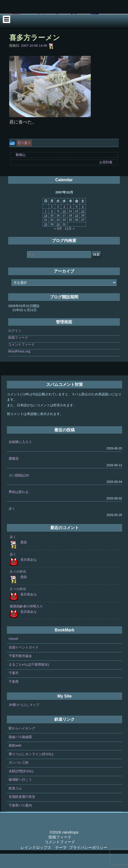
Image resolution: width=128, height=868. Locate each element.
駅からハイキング (22, 743)
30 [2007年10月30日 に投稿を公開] (58, 239)
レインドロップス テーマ (44, 862)
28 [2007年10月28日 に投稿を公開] (46, 239)
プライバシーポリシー (88, 862)
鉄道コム (15, 803)
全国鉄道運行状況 (22, 811)
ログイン (15, 345)
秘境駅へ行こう (20, 794)
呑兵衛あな (29, 574)
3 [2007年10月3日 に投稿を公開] (64, 221)
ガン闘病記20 (19, 490)
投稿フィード (18, 352)
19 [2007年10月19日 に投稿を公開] (76, 230)
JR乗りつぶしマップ (24, 719)
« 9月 (58, 243)
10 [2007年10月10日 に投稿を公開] (64, 225)
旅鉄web (15, 760)
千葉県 (14, 696)
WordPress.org (19, 366)
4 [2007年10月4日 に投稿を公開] (70, 221)
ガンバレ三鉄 (19, 777)
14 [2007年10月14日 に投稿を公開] (46, 230)
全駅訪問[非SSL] (21, 785)
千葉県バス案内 (20, 820)
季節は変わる (19, 506)
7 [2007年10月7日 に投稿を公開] (46, 225)
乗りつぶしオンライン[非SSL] (31, 768)
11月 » (70, 243)
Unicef (13, 653)
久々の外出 (18, 586)
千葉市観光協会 (20, 670)
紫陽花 (14, 473)
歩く (12, 523)
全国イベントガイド (24, 662)
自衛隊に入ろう (20, 456)
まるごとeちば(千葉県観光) (29, 679)
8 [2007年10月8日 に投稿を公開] (52, 225)
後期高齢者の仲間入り (26, 621)
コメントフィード (21, 359)
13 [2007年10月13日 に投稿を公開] (83, 225)
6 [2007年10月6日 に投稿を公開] (83, 221)
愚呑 (24, 557)
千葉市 (14, 687)
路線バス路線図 (20, 751)
